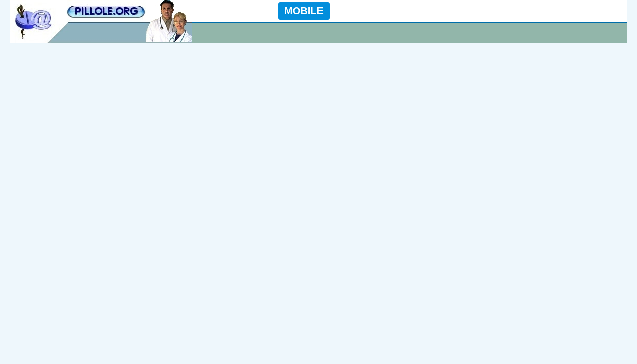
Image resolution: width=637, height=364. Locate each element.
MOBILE (304, 11)
